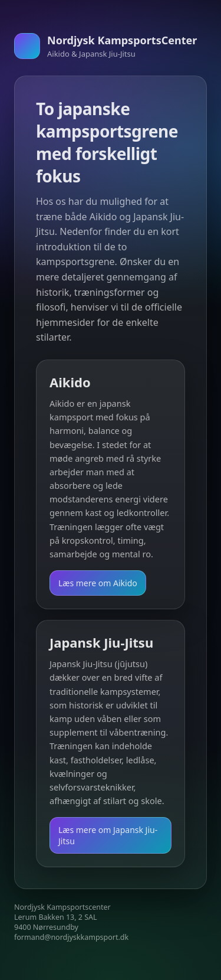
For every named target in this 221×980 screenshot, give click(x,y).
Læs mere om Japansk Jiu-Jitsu (108, 835)
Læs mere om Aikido (98, 583)
